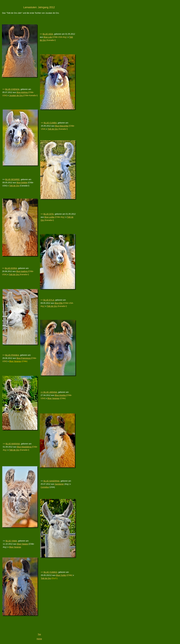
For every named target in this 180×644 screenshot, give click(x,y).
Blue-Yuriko (61, 575)
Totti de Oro (14, 186)
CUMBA (53, 123)
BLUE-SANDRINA (51, 481)
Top (39, 634)
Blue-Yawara (22, 544)
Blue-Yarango (15, 547)
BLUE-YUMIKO (50, 572)
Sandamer (59, 484)
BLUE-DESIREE (12, 179)
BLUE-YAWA (11, 541)
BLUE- (47, 123)
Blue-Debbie (22, 183)
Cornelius (45, 487)
